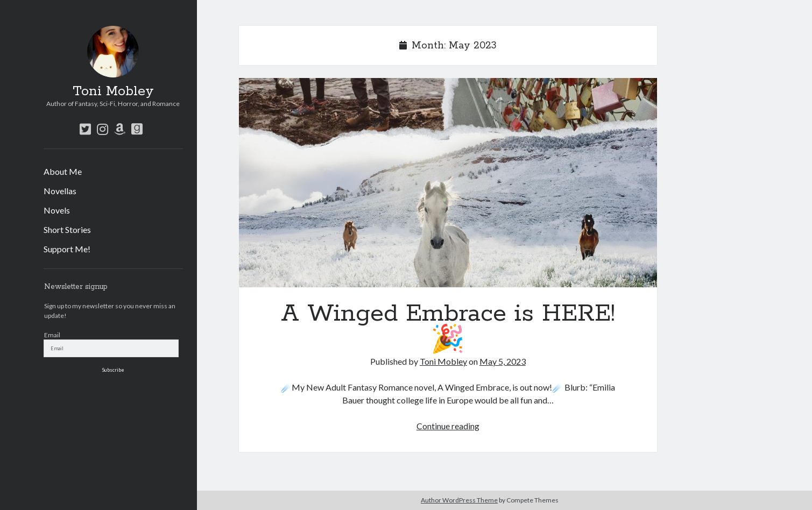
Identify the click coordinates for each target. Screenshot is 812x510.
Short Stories (67, 229)
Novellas (60, 191)
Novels (57, 210)
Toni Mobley (113, 91)
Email (52, 335)
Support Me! (67, 249)
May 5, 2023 (503, 361)
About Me (63, 171)
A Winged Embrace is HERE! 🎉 (448, 183)
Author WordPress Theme (459, 500)
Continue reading (448, 426)
